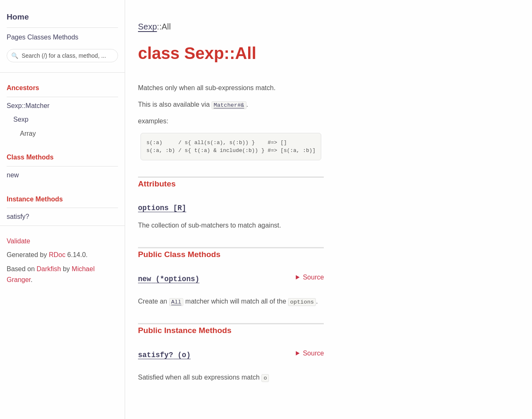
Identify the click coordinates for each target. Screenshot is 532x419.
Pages (16, 37)
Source (314, 277)
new (13, 175)
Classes (39, 37)
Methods (65, 37)
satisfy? (18, 217)
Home (18, 17)
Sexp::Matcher (28, 106)
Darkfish (49, 269)
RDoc (57, 255)
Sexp (21, 119)
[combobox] (62, 56)
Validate (18, 241)
